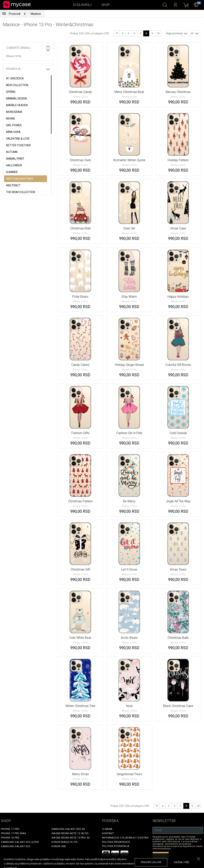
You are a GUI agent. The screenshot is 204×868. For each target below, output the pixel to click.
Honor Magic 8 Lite (64, 842)
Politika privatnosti (116, 842)
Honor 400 (59, 846)
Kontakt (108, 833)
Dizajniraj (82, 5)
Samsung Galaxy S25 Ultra (20, 842)
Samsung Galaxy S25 (16, 846)
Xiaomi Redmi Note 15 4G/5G (70, 833)
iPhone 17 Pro (10, 829)
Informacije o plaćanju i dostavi (125, 838)
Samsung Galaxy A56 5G (68, 829)
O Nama (107, 829)
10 (158, 33)
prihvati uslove (151, 862)
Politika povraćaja (116, 846)
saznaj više (182, 862)
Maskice (36, 14)
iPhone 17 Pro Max (14, 833)
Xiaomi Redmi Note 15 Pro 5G (71, 838)
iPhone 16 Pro (10, 838)
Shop (106, 5)
